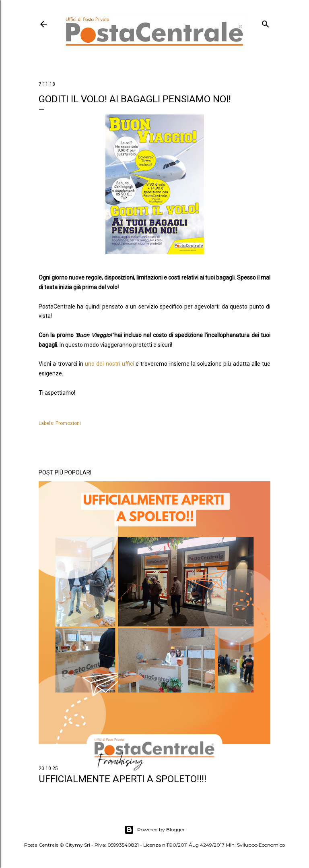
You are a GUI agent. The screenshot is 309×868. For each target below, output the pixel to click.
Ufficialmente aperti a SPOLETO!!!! (123, 779)
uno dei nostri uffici (109, 364)
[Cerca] (266, 22)
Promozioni (68, 423)
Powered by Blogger (154, 830)
